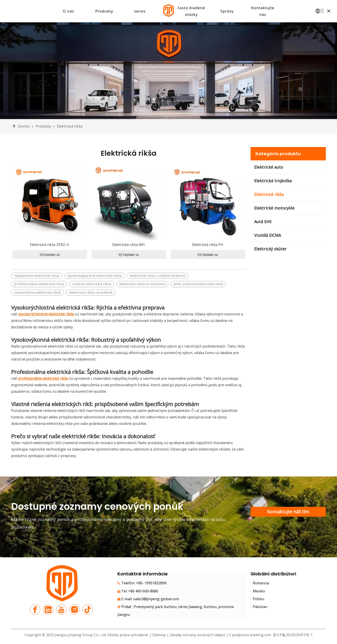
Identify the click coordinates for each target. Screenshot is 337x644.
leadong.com (261, 635)
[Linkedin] (48, 610)
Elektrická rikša (269, 195)
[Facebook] (35, 610)
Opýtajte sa (50, 255)
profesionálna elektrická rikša (39, 284)
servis (140, 11)
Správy (227, 11)
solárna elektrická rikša (92, 284)
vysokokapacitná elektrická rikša (94, 276)
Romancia (261, 583)
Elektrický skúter (270, 249)
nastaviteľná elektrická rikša (38, 292)
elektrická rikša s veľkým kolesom (158, 276)
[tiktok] (88, 610)
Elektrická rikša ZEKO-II (49, 245)
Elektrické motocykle (274, 208)
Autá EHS (263, 222)
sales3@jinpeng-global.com (156, 599)
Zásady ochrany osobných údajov (198, 635)
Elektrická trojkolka (273, 181)
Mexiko (259, 591)
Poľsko (259, 599)
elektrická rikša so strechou (142, 284)
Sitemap (159, 635)
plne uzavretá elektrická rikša (198, 284)
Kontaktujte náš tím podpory (288, 513)
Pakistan (260, 607)
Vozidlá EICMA (268, 235)
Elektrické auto (269, 167)
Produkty (104, 11)
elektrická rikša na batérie (91, 292)
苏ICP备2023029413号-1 (292, 635)
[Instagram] (74, 610)
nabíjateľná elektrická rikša (37, 276)
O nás (68, 11)
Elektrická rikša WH (129, 245)
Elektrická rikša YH (208, 245)
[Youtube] (61, 610)
